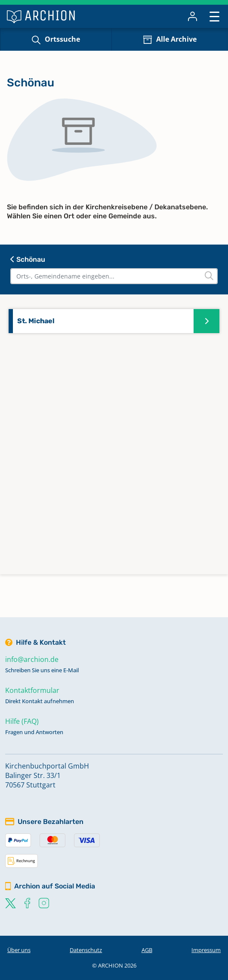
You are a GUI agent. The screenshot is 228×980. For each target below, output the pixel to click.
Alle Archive (176, 39)
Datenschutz (86, 950)
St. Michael (36, 321)
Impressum (206, 950)
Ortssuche (62, 39)
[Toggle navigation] (214, 16)
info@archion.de (32, 659)
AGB (147, 950)
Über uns (19, 950)
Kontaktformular (32, 690)
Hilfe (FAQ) (22, 721)
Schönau (28, 259)
